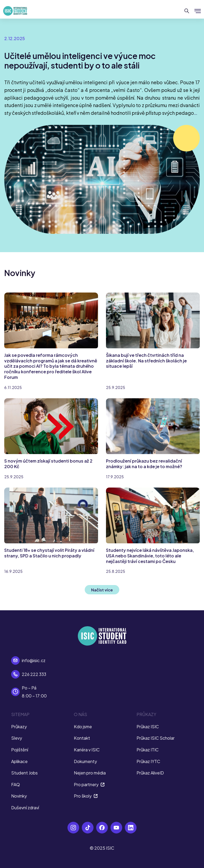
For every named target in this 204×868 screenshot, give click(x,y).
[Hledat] (187, 11)
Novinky (19, 796)
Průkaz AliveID (150, 773)
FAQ (16, 784)
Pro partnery (89, 784)
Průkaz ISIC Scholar (156, 738)
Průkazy (19, 727)
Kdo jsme (83, 727)
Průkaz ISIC (148, 727)
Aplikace (19, 761)
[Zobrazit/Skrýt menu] (198, 11)
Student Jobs (24, 773)
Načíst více (102, 590)
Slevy (17, 738)
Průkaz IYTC (148, 761)
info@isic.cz (34, 660)
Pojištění (20, 750)
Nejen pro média (90, 773)
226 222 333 (34, 674)
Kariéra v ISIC (87, 750)
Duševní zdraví (25, 808)
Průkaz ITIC (148, 750)
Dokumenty (85, 761)
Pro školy (86, 796)
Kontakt (82, 738)
